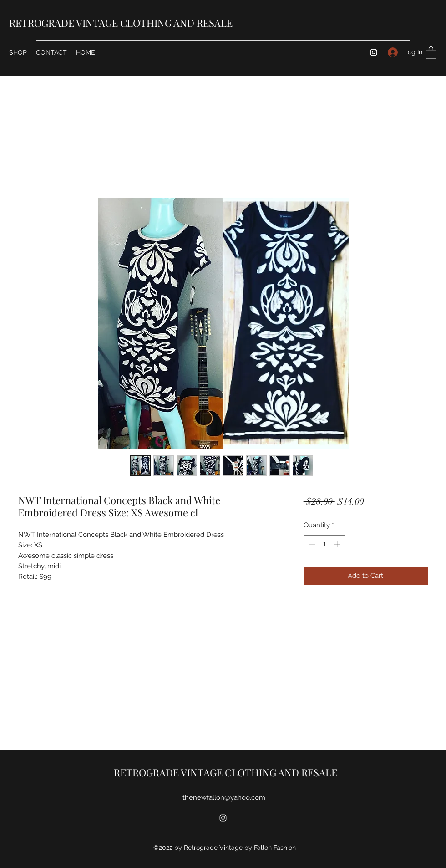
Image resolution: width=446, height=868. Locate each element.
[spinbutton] (324, 544)
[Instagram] (374, 52)
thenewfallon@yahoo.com (224, 797)
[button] (431, 52)
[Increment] (338, 544)
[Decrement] (311, 544)
